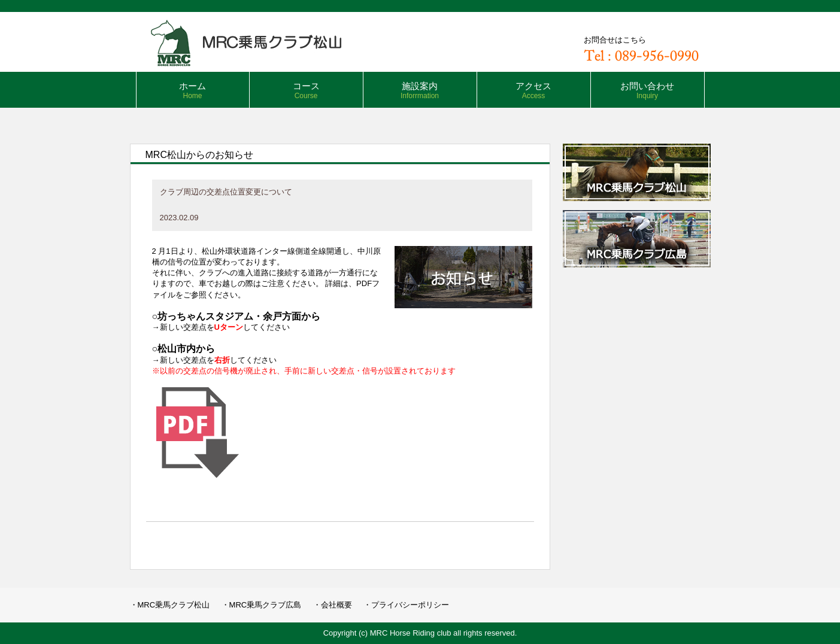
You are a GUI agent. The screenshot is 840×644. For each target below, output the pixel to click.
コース (306, 90)
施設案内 (420, 90)
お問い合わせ (647, 90)
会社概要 (336, 605)
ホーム (192, 90)
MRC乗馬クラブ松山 (174, 605)
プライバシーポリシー (410, 605)
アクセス (533, 90)
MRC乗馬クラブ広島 (266, 605)
